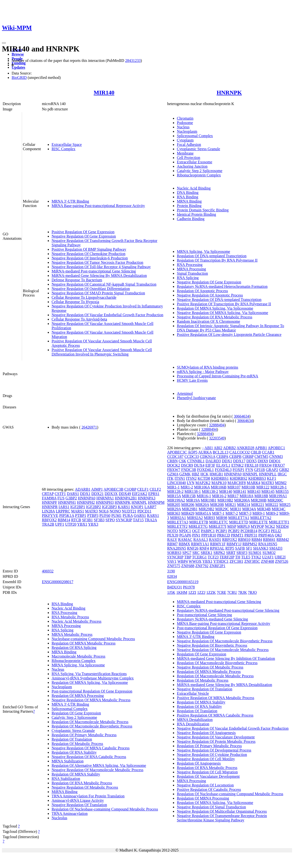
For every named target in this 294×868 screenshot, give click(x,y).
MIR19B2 (225, 500)
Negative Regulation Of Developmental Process (214, 750)
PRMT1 (237, 535)
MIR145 (268, 492)
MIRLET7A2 (261, 518)
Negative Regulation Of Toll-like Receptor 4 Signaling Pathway (101, 267)
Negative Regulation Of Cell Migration (207, 772)
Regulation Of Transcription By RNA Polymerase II (217, 260)
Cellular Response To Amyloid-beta (79, 319)
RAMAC (185, 540)
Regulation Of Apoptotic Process (202, 291)
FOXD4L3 (223, 470)
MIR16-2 (219, 496)
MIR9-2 (272, 513)
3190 (171, 571)
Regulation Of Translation (72, 739)
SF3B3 (99, 520)
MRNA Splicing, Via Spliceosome (203, 252)
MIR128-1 (279, 487)
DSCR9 (187, 465)
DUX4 (199, 465)
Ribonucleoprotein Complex (199, 175)
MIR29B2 (206, 509)
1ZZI (192, 592)
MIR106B (219, 487)
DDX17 (239, 461)
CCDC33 (192, 457)
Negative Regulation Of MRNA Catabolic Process (91, 748)
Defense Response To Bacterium (77, 280)
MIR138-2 (210, 492)
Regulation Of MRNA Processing (78, 696)
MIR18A (246, 496)
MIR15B (189, 496)
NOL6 (104, 511)
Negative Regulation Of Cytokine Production (212, 755)
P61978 (189, 587)
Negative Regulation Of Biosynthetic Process (212, 645)
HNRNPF (50, 502)
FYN (249, 470)
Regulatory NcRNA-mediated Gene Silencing (212, 619)
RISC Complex (63, 149)
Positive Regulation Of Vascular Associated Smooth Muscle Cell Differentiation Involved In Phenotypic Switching (102, 352)
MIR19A (193, 500)
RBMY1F (218, 544)
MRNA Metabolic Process (72, 634)
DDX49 (125, 494)
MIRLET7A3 (178, 522)
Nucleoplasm (187, 131)
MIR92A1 (178, 518)
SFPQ (110, 520)
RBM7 (172, 544)
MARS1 (78, 511)
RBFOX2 (49, 520)
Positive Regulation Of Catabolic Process (209, 789)
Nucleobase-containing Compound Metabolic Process (93, 639)
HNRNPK (229, 92)
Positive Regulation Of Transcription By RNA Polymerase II (224, 304)
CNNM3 (276, 457)
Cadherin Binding (191, 219)
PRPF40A (266, 535)
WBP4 (182, 561)
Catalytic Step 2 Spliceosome (200, 171)
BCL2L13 (220, 452)
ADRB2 (229, 448)
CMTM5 (261, 457)
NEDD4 (282, 526)
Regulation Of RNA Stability (74, 752)
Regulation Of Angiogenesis (199, 763)
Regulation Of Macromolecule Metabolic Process (90, 722)
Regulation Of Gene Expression (76, 713)
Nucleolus (59, 818)
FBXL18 (251, 465)
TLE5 (246, 557)
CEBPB (236, 457)
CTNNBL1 (196, 461)
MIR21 (230, 505)
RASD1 (215, 540)
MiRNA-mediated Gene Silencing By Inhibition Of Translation (226, 658)
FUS (61, 498)
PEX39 (173, 535)
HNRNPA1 (105, 498)
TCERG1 (199, 557)
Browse (18, 54)
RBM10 (244, 540)
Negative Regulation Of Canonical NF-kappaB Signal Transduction (104, 284)
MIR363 (174, 513)
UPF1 (60, 524)
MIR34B (264, 509)
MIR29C (222, 509)
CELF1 (143, 489)
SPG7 (187, 553)
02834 (172, 576)
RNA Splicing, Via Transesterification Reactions (89, 674)
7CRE (221, 592)
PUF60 (105, 516)
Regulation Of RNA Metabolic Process (82, 783)
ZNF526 (282, 561)
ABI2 (218, 448)
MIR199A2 (176, 500)
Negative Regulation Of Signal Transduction (211, 807)
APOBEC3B (114, 489)
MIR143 (254, 492)
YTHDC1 (221, 561)
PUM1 (117, 516)
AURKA (205, 452)
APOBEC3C (177, 452)
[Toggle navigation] (4, 43)
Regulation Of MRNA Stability (76, 774)
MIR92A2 (195, 518)
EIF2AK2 (140, 494)
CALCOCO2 (240, 452)
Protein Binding (189, 206)
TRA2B (48, 524)
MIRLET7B (199, 522)
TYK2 (256, 557)
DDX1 (85, 494)
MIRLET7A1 (239, 518)
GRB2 (284, 470)
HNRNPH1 (67, 502)
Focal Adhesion (189, 145)
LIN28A (48, 511)
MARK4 (254, 483)
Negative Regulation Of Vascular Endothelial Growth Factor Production (107, 315)
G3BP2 (71, 498)
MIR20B (217, 505)
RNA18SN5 (268, 544)
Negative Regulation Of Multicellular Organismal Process (222, 811)
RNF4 (204, 548)
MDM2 (281, 483)
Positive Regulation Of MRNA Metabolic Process (216, 698)
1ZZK (211, 592)
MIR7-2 (232, 513)
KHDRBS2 (238, 478)
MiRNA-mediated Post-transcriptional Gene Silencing (94, 271)
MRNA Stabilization (68, 761)
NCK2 (270, 526)
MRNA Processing (191, 269)
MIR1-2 (187, 487)
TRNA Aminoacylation (70, 814)
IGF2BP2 (94, 507)
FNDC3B (189, 470)
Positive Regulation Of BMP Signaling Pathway (89, 249)
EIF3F (210, 465)
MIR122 (263, 487)
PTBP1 (81, 516)
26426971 (89, 427)
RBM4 (257, 540)
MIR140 (104, 92)
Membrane (185, 153)
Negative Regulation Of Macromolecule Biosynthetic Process (225, 641)
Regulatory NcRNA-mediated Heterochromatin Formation (222, 286)
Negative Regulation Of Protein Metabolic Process (216, 741)
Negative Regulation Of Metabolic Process (85, 787)
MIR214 (244, 505)
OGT (196, 531)
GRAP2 (272, 470)
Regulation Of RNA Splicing (74, 648)
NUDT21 (129, 511)
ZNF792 (202, 566)
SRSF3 (242, 553)
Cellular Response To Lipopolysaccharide (84, 297)
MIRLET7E (259, 522)
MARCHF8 (237, 483)
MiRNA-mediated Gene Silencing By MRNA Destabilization (99, 276)
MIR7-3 (245, 513)
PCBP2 (234, 531)
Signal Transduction (192, 273)
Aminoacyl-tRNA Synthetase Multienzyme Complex (93, 678)
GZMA (173, 474)
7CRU (232, 592)
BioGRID (19, 78)
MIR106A (202, 487)
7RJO (252, 592)
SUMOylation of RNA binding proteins (207, 367)
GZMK (185, 474)
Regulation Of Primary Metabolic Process (84, 735)
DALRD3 (213, 461)
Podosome (185, 123)
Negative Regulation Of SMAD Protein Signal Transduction (98, 293)
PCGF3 (264, 531)
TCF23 (213, 557)
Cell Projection (188, 158)
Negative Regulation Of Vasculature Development (216, 737)
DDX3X (111, 494)
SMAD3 (276, 548)
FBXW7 (174, 470)
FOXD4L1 (205, 470)
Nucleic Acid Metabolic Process (77, 621)
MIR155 (282, 492)
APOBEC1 (276, 448)
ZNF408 (268, 561)
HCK (204, 474)
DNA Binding (188, 193)
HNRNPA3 (147, 498)
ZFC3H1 (236, 561)
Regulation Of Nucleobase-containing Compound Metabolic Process (105, 809)
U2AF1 (268, 557)
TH (238, 557)
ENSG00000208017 (58, 582)
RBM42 (283, 540)
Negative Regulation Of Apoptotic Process (210, 295)
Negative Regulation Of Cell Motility (206, 759)
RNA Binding (187, 197)
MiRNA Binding (65, 792)
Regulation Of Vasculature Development (208, 776)
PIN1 (196, 535)
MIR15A (174, 496)
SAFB (240, 548)
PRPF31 (251, 535)
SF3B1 (87, 520)
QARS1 (140, 516)
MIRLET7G (198, 526)
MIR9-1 (259, 513)
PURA (128, 516)
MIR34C (279, 509)
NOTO (172, 531)
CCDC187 (175, 457)
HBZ (195, 474)
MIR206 (188, 505)
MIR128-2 (175, 492)
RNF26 (193, 548)
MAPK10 (219, 483)
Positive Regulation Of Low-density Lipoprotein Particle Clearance (229, 335)
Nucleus (183, 127)
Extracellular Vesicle (193, 693)
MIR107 (234, 487)
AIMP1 (97, 489)
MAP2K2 (203, 483)
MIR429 (188, 513)
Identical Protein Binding (196, 214)
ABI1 (209, 448)
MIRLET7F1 (279, 522)
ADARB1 (83, 489)
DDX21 (97, 494)
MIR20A (202, 505)
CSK (182, 461)
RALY (172, 540)
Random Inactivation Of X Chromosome (208, 321)
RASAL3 (201, 540)
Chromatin (185, 118)
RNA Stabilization (66, 779)
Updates (18, 67)
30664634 (241, 416)
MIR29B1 (190, 509)
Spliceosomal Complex (195, 136)
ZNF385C (252, 561)
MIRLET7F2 (177, 526)
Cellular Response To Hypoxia (75, 302)
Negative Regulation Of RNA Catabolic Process (89, 757)
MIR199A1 (278, 496)
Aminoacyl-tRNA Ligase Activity (78, 800)
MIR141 (240, 492)
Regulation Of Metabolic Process (77, 744)
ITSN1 (180, 478)
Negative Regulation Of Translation (79, 805)
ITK (170, 478)
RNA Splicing (188, 278)
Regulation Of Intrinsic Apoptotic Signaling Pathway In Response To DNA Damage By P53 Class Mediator (230, 328)
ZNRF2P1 (217, 566)
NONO (115, 511)
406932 (48, 571)
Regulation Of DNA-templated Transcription (212, 256)
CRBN (172, 461)
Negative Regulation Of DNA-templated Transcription (219, 300)
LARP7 (151, 507)
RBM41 (269, 540)
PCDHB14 (249, 531)
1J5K (171, 592)
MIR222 (272, 505)
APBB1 (261, 448)
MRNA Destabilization (195, 720)
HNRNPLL (268, 474)
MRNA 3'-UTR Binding (70, 201)
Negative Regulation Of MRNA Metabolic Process (91, 700)
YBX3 (93, 524)
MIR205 (174, 505)
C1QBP (130, 489)
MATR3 (91, 511)
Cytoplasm (185, 140)
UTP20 (71, 524)
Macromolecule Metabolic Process (78, 656)
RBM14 (64, 520)
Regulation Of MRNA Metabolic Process (84, 643)
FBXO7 (279, 465)
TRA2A (151, 520)
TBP (188, 557)
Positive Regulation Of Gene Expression (83, 232)
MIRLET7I (218, 526)
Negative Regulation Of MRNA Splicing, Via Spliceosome (222, 313)
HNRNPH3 (105, 502)
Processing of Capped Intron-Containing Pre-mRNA (217, 376)
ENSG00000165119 (183, 582)
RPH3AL (217, 548)
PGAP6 (185, 535)
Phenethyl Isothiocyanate (196, 398)
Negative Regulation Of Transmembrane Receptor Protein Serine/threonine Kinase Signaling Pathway (222, 818)
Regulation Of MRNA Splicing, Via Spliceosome (215, 308)
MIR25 (285, 505)
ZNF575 (174, 566)
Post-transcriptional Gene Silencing (204, 615)
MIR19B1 (209, 500)
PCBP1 (221, 531)
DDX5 (251, 461)
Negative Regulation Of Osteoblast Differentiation (91, 289)
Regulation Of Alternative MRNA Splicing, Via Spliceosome (99, 765)
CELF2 (155, 489)
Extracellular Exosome (194, 162)
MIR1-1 (173, 487)
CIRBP (248, 457)
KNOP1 (137, 507)
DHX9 (263, 461)
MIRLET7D (239, 522)
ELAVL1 (223, 465)
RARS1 (153, 516)
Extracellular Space (67, 145)
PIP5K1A (66, 516)
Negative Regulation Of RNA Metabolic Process (215, 317)
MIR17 (233, 496)
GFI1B (259, 470)
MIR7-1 (218, 513)
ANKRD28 (245, 448)
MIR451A (203, 513)
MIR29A (174, 509)
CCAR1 (268, 452)
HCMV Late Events (192, 380)
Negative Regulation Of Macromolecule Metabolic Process (97, 770)
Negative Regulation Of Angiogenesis (206, 733)
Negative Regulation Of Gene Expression (84, 236)
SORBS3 (174, 553)
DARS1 (73, 494)
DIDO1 (275, 461)
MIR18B (261, 496)
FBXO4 (266, 465)
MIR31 (236, 509)
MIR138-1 (193, 492)
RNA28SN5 (177, 548)
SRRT (231, 553)
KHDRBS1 (220, 478)
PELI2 (276, 531)
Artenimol (185, 393)
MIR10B (248, 487)
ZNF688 (188, 566)
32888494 (217, 425)
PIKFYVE (50, 516)
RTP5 (230, 548)
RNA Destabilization (193, 724)
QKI (278, 535)
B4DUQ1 (174, 587)
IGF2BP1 (78, 507)
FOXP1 (238, 470)
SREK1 (206, 553)
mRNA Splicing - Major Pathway (203, 372)
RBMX (184, 544)
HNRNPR (50, 507)
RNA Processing (190, 265)
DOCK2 (174, 465)
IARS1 (64, 507)
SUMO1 (255, 553)
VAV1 (172, 561)
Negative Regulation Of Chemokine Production (89, 254)
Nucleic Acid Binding (194, 188)
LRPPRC (63, 511)
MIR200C (275, 500)
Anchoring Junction (192, 166)
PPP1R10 (209, 535)
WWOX (195, 561)
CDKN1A (208, 457)
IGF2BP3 (109, 507)
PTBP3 (93, 516)
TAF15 (138, 520)
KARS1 (124, 507)
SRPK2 (219, 553)
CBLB (256, 452)
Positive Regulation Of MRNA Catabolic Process (215, 715)
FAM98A (49, 498)
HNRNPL (139, 502)
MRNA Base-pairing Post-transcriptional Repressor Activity (98, 206)
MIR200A (242, 500)
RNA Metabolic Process (70, 617)
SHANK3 (261, 548)
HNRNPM (156, 502)
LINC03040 (176, 483)
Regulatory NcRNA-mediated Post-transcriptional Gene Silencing (228, 610)
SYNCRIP (124, 520)
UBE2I (280, 557)
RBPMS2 (250, 544)
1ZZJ (201, 592)
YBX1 (82, 524)
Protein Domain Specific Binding (203, 210)
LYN (190, 483)
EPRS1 (154, 494)
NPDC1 (185, 531)
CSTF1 (60, 494)
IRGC (282, 474)
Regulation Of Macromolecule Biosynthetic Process (92, 726)
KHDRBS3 (257, 478)
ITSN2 (191, 478)
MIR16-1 (204, 496)
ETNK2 (237, 465)
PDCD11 (144, 511)
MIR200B (259, 500)
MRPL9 (243, 526)
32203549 (217, 438)
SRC (196, 553)
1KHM (182, 592)
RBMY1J (234, 544)
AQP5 (193, 452)
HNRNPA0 (87, 498)
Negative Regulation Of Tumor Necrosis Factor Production (97, 262)
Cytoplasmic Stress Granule (198, 149)
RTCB (76, 520)
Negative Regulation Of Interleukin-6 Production (90, 258)
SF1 (249, 548)
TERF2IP (227, 557)
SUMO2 (269, 553)
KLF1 (271, 478)
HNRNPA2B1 (126, 498)
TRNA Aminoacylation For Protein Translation (88, 796)
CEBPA (222, 457)
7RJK (242, 592)
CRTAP (48, 494)
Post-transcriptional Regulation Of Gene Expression (92, 691)
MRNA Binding (189, 201)
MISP (232, 526)
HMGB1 (216, 474)
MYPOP (257, 526)
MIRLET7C (218, 522)
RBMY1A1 (200, 544)
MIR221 (258, 505)
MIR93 (209, 518)
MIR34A (249, 509)
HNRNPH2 (86, 502)
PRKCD (223, 535)
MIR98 (222, 518)
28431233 (133, 61)
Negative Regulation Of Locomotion (205, 785)
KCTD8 (204, 478)
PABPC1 (208, 531)
